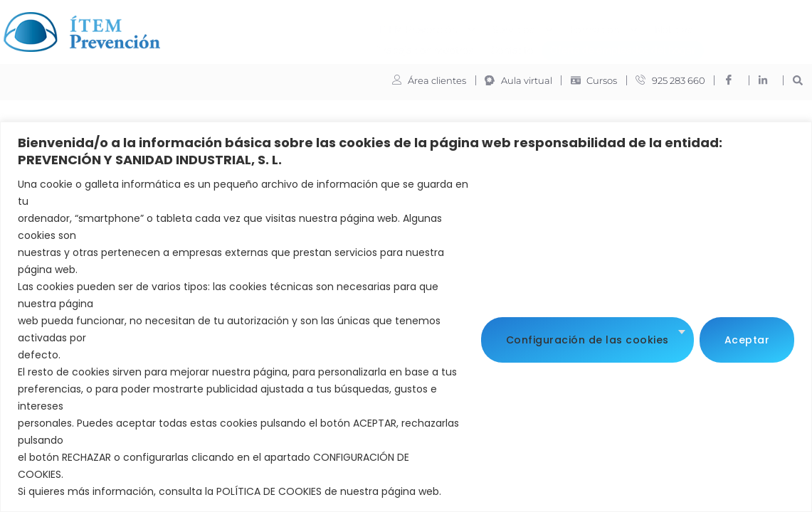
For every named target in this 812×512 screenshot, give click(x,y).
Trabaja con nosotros (567, 26)
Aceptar (747, 338)
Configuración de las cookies (587, 338)
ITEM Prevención (237, 27)
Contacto (653, 26)
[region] (406, 317)
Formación (413, 27)
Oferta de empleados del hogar (432, 47)
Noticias (483, 26)
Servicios (332, 27)
